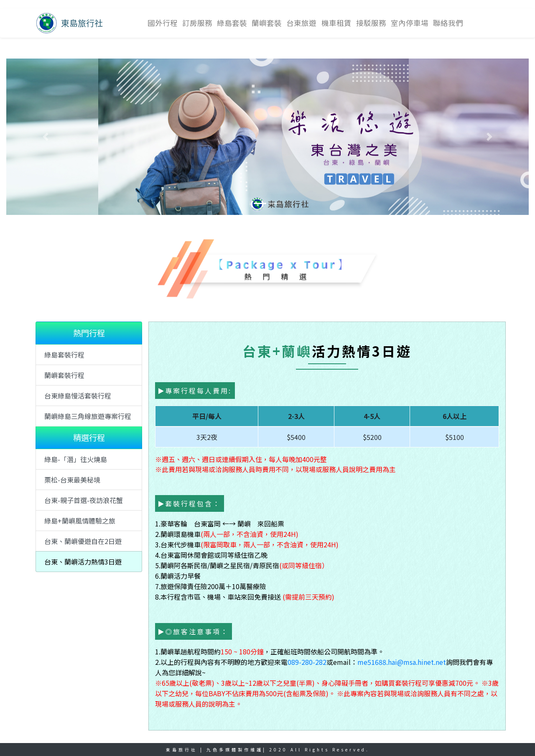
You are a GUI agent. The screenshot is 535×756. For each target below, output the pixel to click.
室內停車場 (410, 23)
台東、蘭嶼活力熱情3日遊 (83, 562)
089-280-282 (307, 662)
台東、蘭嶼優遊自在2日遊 (83, 541)
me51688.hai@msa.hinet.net (402, 662)
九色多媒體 (222, 750)
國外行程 (163, 23)
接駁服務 (371, 23)
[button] (46, 137)
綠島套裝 (232, 23)
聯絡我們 (448, 23)
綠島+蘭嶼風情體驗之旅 (80, 521)
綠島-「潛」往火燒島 (76, 459)
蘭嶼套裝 (267, 23)
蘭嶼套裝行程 (64, 375)
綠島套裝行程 (64, 355)
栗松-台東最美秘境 (72, 480)
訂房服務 (197, 23)
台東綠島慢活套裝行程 (78, 396)
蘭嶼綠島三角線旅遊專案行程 (88, 416)
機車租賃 (336, 23)
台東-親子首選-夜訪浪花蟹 (84, 500)
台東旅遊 (301, 23)
